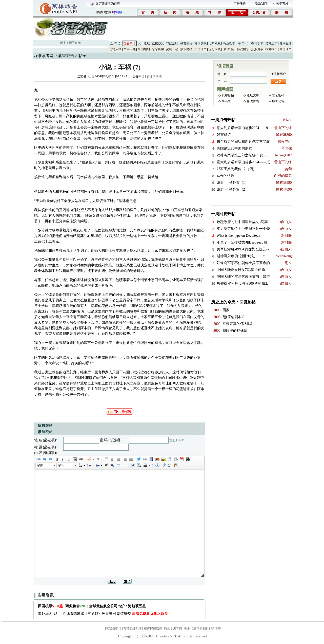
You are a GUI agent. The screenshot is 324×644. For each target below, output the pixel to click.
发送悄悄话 (154, 76)
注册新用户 (177, 440)
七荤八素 (215, 43)
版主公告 (278, 101)
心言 (91, 76)
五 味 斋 (115, 43)
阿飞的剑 (75, 43)
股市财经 (186, 49)
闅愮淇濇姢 (213, 628)
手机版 (118, 12)
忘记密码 (278, 95)
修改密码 (253, 101)
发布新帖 (228, 95)
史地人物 (115, 49)
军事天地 (130, 49)
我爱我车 (271, 49)
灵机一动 (172, 49)
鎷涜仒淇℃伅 (173, 628)
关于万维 (282, 4)
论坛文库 (253, 95)
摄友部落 (186, 43)
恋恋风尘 (158, 49)
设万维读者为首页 (108, 4)
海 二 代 (243, 43)
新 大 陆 (229, 49)
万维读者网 (44, 56)
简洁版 (226, 101)
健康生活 (286, 43)
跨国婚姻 (144, 49)
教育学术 (257, 43)
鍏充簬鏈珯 (113, 628)
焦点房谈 (257, 49)
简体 (100, 12)
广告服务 (240, 4)
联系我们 (261, 4)
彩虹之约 (172, 43)
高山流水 (229, 43)
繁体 (108, 12)
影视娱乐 (243, 49)
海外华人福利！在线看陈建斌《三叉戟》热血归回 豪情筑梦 (103, 614)
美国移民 (286, 49)
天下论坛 (144, 43)
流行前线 (215, 49)
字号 (61, 465)
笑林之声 (271, 43)
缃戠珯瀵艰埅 (193, 628)
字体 (40, 465)
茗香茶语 (130, 43)
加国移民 (200, 49)
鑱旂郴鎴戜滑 (153, 628)
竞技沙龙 (158, 43)
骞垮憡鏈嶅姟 (132, 628)
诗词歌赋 (200, 43)
